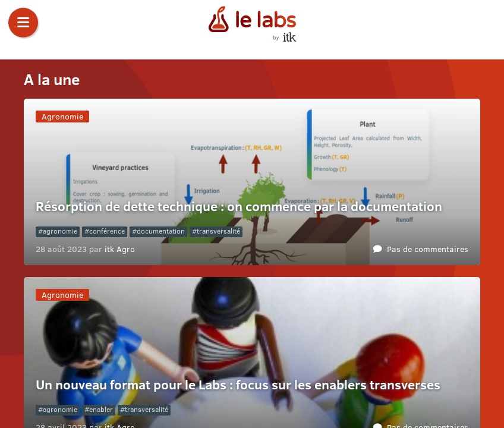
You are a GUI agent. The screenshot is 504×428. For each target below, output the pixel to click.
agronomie (60, 231)
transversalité (218, 231)
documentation (161, 231)
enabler (101, 409)
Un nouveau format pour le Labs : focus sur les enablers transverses (240, 384)
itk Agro (120, 248)
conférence (107, 231)
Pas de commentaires (428, 248)
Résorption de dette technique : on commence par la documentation (239, 206)
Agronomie (62, 116)
